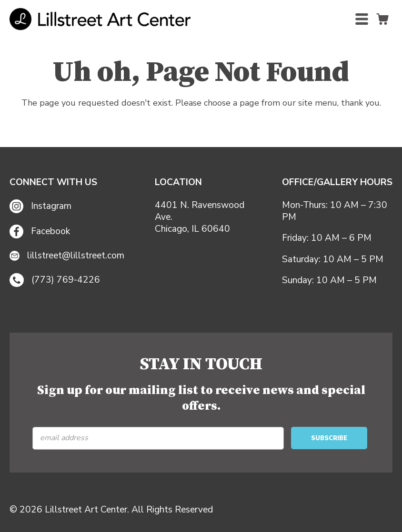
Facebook (40, 232)
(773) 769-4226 (55, 280)
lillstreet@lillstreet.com (67, 256)
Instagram (40, 206)
